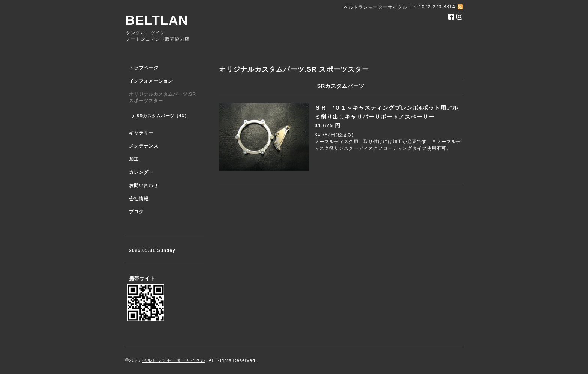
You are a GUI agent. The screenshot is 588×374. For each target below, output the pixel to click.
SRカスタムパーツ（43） (163, 116)
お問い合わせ (144, 185)
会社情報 (139, 199)
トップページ (144, 68)
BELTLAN (157, 20)
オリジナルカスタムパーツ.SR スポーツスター (163, 97)
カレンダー (141, 172)
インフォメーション (151, 81)
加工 (134, 159)
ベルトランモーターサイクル (174, 360)
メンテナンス (144, 146)
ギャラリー (141, 133)
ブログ (136, 212)
